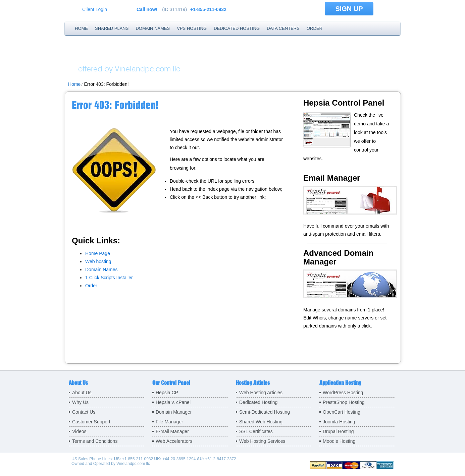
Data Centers (283, 28)
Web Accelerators (174, 441)
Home (81, 28)
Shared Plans (112, 28)
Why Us (80, 402)
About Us (82, 393)
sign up (349, 9)
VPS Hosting (192, 28)
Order (315, 28)
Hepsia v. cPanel (173, 402)
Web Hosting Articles (261, 393)
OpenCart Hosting (342, 412)
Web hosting (98, 261)
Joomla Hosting (339, 422)
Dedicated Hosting (237, 28)
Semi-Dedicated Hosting (265, 412)
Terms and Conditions (95, 441)
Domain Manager (174, 412)
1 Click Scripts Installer (109, 278)
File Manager (169, 422)
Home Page (98, 253)
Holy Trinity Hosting (150, 55)
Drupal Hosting (338, 431)
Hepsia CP (167, 393)
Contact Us (84, 412)
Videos (79, 431)
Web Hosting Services (262, 441)
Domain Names (153, 28)
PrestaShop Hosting (344, 402)
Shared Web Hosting (261, 422)
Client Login (95, 9)
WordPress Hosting (343, 393)
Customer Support (91, 422)
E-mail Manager (172, 431)
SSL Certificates (256, 431)
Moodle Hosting (339, 441)
